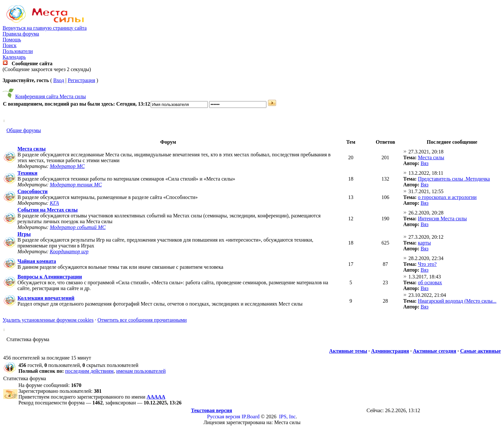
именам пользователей (141, 371)
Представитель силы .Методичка (454, 179)
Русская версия (224, 417)
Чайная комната (37, 261)
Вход (59, 80)
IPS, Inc (287, 417)
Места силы (32, 149)
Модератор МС (67, 166)
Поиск (10, 45)
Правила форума (21, 34)
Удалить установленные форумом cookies (48, 320)
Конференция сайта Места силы (51, 96)
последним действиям (90, 371)
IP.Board (251, 417)
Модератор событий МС (78, 227)
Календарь (14, 57)
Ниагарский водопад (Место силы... (457, 301)
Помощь (12, 40)
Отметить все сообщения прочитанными (142, 320)
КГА (54, 203)
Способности (32, 191)
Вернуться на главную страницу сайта (45, 28)
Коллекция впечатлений (46, 298)
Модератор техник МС (76, 185)
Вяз (424, 163)
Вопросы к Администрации (50, 277)
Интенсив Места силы (442, 219)
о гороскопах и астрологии (447, 197)
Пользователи (18, 51)
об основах (430, 282)
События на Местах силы (48, 210)
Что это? (427, 264)
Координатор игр (69, 251)
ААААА (156, 397)
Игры (24, 234)
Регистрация (81, 80)
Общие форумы (24, 130)
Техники (27, 173)
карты (424, 243)
